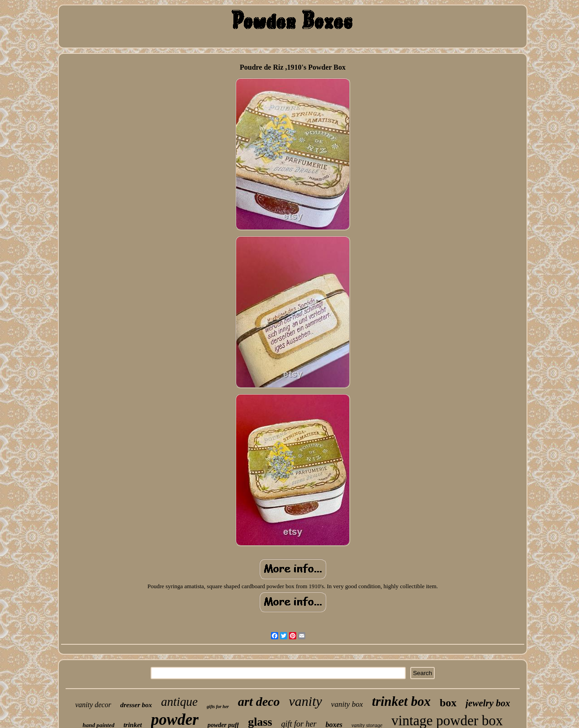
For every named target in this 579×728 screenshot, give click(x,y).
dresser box (136, 705)
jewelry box (488, 703)
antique (179, 702)
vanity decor (93, 705)
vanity (306, 701)
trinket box (401, 701)
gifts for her (218, 707)
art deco (259, 702)
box (448, 703)
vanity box (347, 704)
